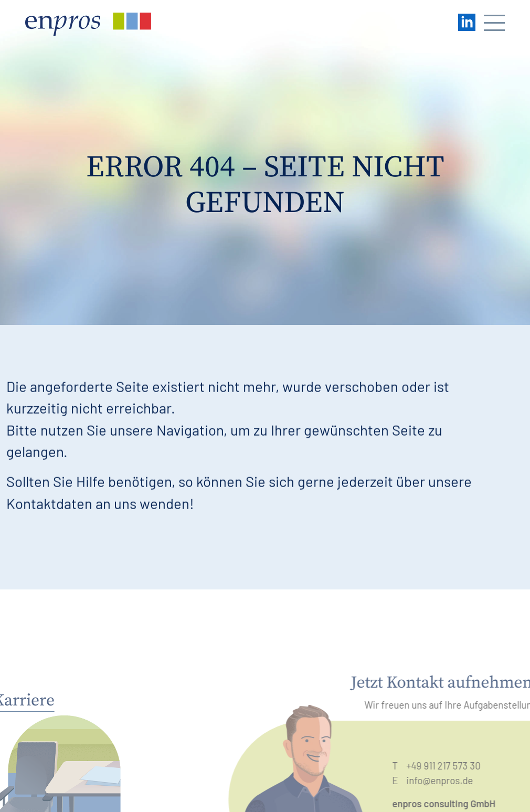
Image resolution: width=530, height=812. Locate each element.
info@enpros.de (447, 780)
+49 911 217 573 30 (450, 766)
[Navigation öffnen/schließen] (494, 24)
